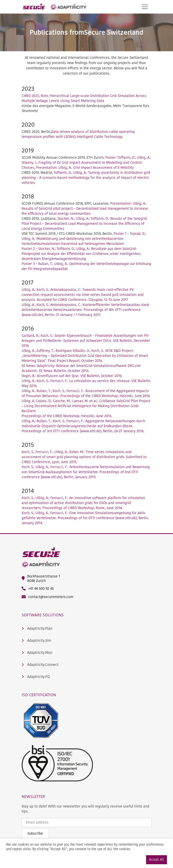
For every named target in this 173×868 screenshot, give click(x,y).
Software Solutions (43, 615)
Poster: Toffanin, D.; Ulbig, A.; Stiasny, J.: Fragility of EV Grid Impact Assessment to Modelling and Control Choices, (86, 163)
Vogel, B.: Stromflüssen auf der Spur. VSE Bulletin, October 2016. (72, 376)
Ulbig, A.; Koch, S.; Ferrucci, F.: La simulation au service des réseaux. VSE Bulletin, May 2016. (86, 383)
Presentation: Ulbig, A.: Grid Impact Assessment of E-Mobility (85, 168)
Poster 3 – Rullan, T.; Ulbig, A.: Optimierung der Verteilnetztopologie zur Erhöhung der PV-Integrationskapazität (86, 266)
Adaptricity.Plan (37, 629)
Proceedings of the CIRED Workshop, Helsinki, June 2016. (67, 416)
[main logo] (54, 7)
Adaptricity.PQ (36, 677)
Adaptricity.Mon (37, 653)
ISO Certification (39, 695)
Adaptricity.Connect (40, 665)
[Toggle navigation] (145, 7)
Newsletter (33, 796)
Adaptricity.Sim (36, 641)
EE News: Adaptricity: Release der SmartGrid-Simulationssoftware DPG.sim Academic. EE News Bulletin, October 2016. (81, 368)
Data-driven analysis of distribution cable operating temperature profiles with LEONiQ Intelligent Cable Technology (78, 134)
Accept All (157, 860)
